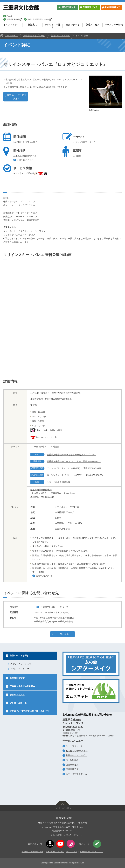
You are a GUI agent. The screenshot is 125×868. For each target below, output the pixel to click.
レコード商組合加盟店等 (59, 482)
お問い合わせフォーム (73, 835)
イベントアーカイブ (19, 669)
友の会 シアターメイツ (77, 751)
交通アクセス (92, 25)
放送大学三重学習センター (40, 19)
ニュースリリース (74, 746)
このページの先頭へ (63, 808)
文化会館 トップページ (34, 36)
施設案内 (33, 25)
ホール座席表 (72, 760)
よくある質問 (56, 835)
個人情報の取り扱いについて (91, 852)
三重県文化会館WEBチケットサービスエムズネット (71, 455)
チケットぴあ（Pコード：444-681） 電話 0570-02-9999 (74, 468)
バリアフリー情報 (114, 25)
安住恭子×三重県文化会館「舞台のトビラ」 (30, 711)
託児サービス (72, 765)
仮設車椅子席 (72, 769)
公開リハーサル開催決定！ (17, 97)
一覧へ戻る (63, 634)
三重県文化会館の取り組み (22, 686)
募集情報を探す (17, 678)
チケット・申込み (53, 26)
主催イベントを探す (60, 36)
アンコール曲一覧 (18, 703)
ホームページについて (55, 852)
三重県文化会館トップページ (54, 607)
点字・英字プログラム (76, 774)
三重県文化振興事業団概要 (32, 852)
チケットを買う (17, 695)
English (9, 16)
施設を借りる (72, 25)
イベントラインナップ (21, 664)
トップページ (11, 36)
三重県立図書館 (14, 19)
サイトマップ (72, 852)
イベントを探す (11, 25)
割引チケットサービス (76, 755)
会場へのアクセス (25, 160)
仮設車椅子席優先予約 (41, 490)
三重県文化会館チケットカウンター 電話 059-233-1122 (74, 461)
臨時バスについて (44, 576)
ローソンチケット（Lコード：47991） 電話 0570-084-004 (75, 475)
